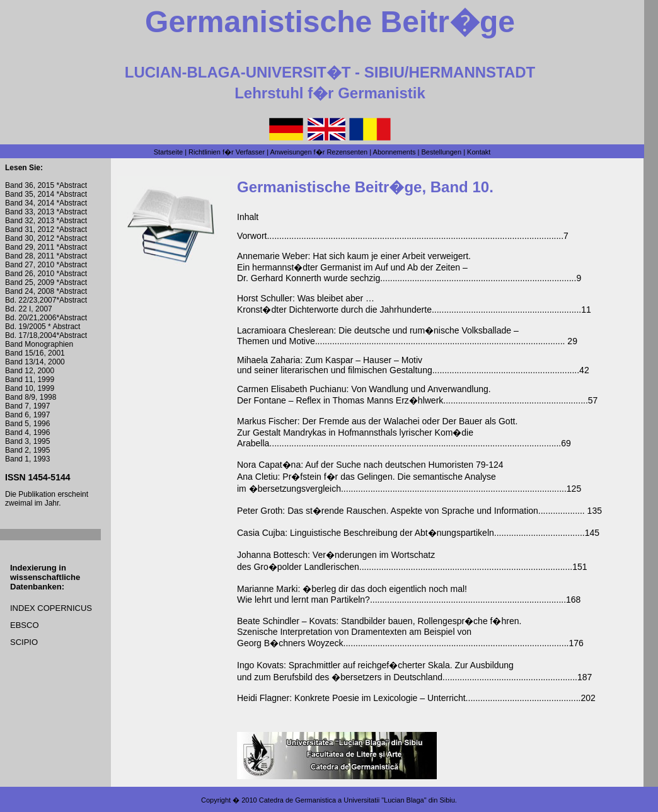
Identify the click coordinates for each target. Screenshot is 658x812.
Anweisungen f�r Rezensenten (319, 152)
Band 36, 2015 (31, 185)
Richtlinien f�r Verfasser (227, 152)
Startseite (168, 152)
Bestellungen (441, 152)
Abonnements (395, 152)
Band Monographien (39, 344)
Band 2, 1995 (27, 450)
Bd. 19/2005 (26, 327)
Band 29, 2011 (30, 247)
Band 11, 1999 (30, 380)
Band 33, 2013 (30, 212)
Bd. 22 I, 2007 (29, 309)
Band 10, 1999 (30, 388)
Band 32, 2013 (30, 221)
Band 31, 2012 (30, 229)
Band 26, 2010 (30, 274)
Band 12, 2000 (30, 371)
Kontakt (479, 152)
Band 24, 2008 (30, 291)
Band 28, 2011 (30, 256)
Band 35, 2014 (30, 194)
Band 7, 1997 (27, 406)
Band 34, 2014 (30, 203)
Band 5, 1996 (27, 424)
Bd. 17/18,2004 (31, 335)
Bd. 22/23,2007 (31, 300)
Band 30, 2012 (30, 238)
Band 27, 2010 (30, 265)
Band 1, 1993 (27, 459)
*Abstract (71, 194)
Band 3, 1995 (27, 441)
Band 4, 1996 (27, 432)
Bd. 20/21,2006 (31, 318)
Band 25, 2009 (30, 282)
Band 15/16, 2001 (35, 353)
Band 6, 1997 (27, 415)
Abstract (73, 185)
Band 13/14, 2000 (35, 362)
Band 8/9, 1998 (31, 397)
